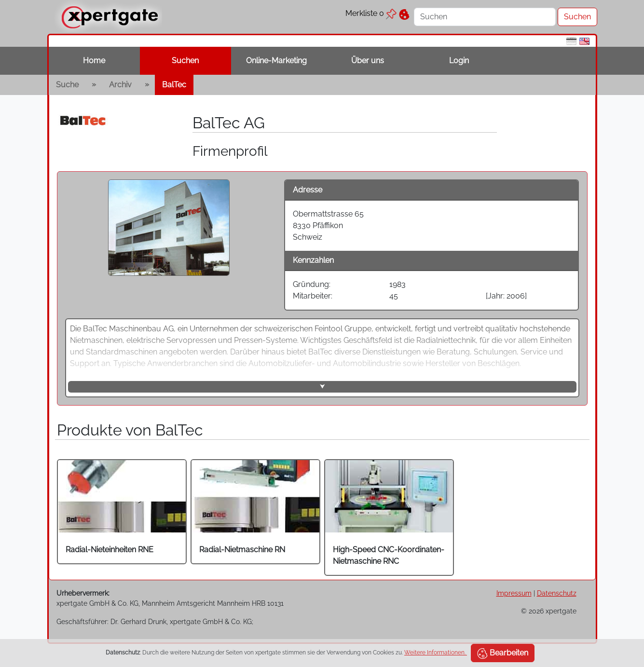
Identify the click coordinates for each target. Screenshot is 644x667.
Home (94, 61)
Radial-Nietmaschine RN (242, 550)
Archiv (120, 85)
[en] (584, 41)
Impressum (514, 593)
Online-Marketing (276, 61)
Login (459, 61)
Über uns (368, 61)
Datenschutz (557, 593)
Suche (67, 85)
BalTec (174, 85)
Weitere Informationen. (436, 653)
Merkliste (371, 13)
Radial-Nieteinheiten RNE (110, 550)
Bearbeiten (503, 653)
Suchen (185, 61)
